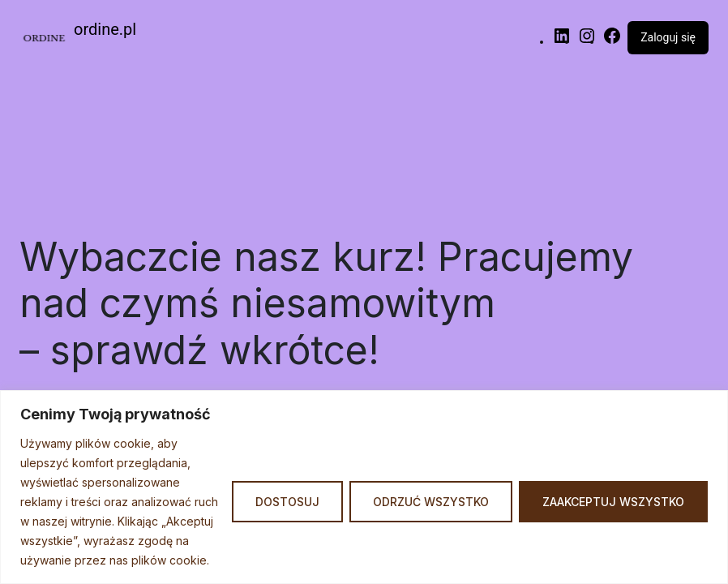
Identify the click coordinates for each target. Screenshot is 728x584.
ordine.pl (105, 29)
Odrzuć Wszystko (431, 502)
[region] (364, 487)
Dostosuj (287, 502)
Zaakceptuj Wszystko (613, 502)
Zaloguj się (668, 37)
